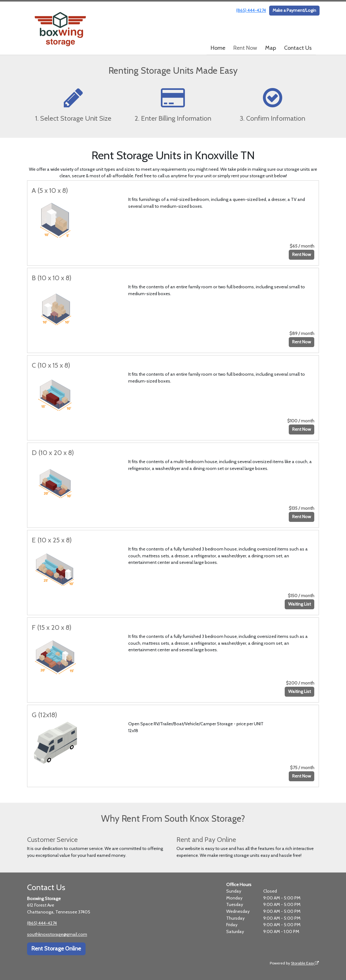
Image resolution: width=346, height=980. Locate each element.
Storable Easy (305, 963)
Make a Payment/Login (294, 10)
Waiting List (299, 604)
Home (218, 48)
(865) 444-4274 (251, 10)
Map (271, 48)
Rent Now (245, 48)
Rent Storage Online (56, 949)
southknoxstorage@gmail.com (57, 934)
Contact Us (298, 48)
